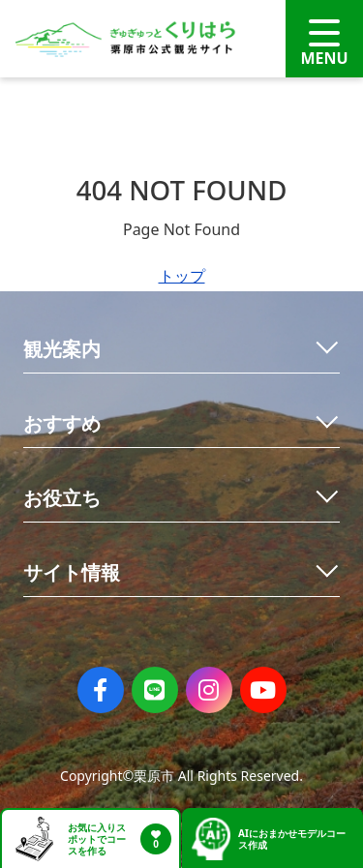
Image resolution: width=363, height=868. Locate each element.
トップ (182, 276)
